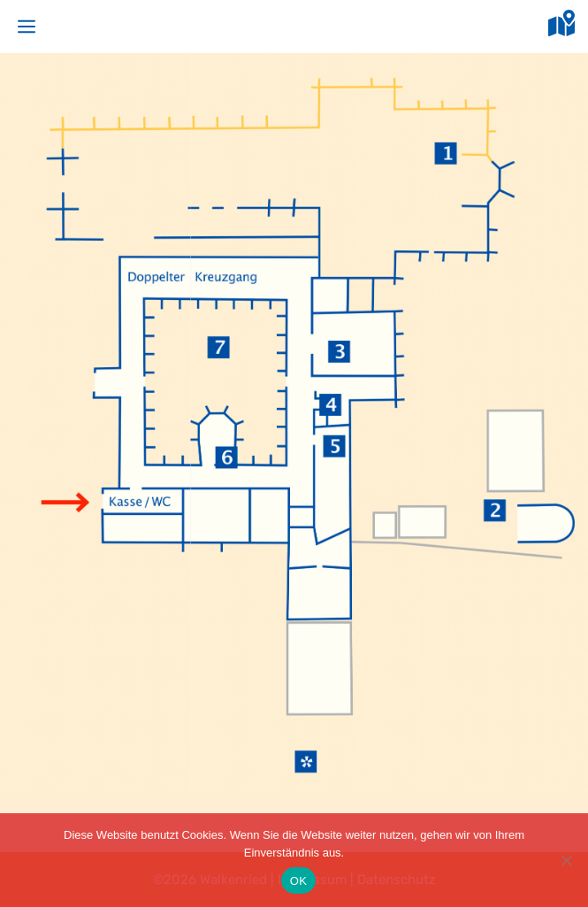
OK (298, 881)
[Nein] (566, 860)
